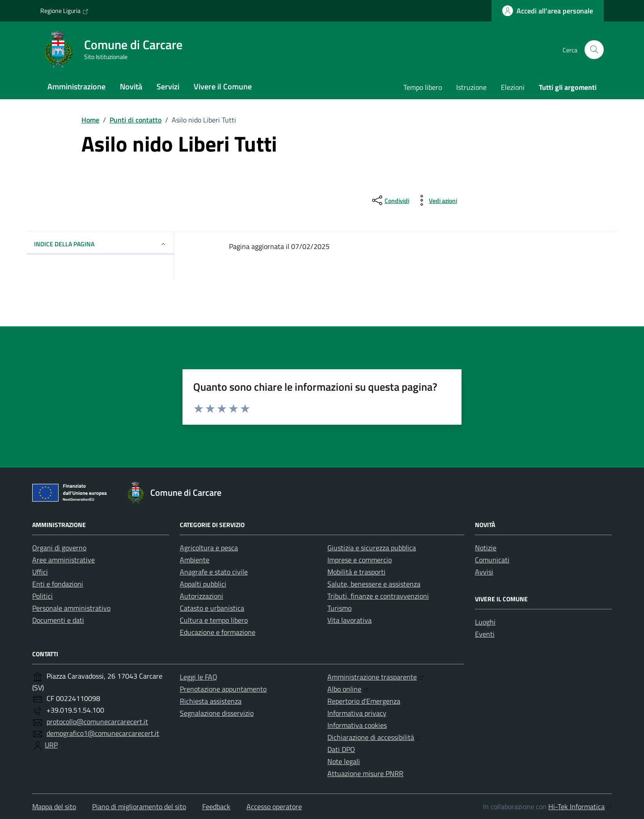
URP (51, 745)
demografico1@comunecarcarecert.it (103, 733)
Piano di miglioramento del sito (139, 806)
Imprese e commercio (360, 560)
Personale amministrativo (71, 608)
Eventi (485, 634)
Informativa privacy (357, 713)
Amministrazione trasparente (376, 677)
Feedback (216, 806)
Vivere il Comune (223, 87)
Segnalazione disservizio (217, 713)
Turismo (339, 608)
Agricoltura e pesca (209, 548)
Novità (131, 87)
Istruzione (471, 87)
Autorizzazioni (201, 596)
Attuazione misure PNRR (365, 773)
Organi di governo (59, 548)
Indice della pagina (100, 244)
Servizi (168, 87)
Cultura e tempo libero (214, 620)
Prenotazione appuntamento (223, 689)
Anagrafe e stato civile (214, 572)
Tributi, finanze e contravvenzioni (378, 596)
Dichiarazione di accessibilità (374, 737)
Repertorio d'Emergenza (364, 701)
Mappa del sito (54, 806)
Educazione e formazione (218, 632)
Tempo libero (423, 87)
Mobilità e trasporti (356, 572)
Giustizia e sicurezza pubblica (372, 548)
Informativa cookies (357, 725)
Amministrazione (76, 87)
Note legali (344, 761)
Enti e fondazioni (58, 584)
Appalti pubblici (203, 584)
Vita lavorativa (350, 620)
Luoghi (485, 622)
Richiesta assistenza (211, 701)
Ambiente (195, 560)
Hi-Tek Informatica (580, 806)
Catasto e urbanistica (212, 608)
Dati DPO (341, 749)
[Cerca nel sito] (594, 50)
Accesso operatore (274, 806)
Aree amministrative (64, 560)
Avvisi (484, 572)
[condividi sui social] (390, 200)
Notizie (486, 548)
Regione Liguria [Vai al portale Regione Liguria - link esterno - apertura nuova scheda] (64, 11)
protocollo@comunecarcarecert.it (97, 722)
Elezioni (513, 87)
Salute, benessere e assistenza (374, 584)
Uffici (40, 572)
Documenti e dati (58, 620)
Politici (42, 596)
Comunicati (492, 560)
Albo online (348, 689)
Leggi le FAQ (199, 677)
